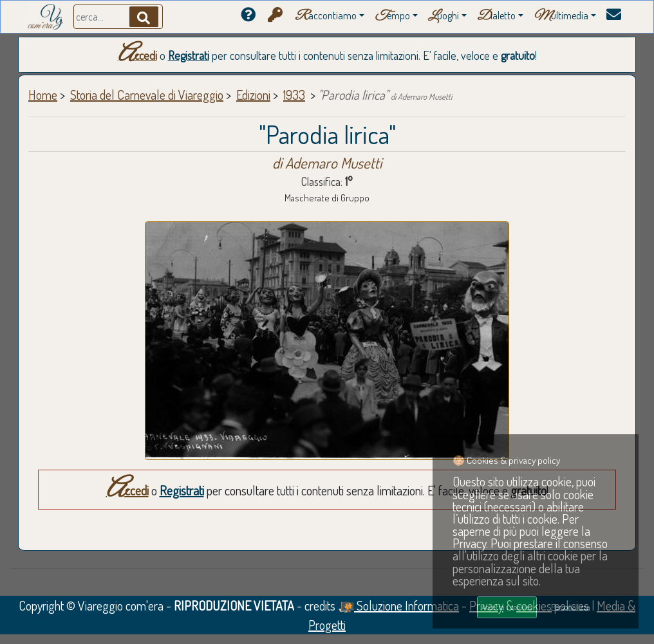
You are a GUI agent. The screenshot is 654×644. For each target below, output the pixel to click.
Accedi (137, 55)
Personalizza (571, 607)
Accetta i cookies (507, 607)
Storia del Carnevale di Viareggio (147, 95)
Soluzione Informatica (398, 605)
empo (392, 16)
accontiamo (326, 16)
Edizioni (253, 95)
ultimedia (561, 16)
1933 (294, 95)
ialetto (496, 16)
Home (43, 95)
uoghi (444, 16)
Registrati (189, 55)
